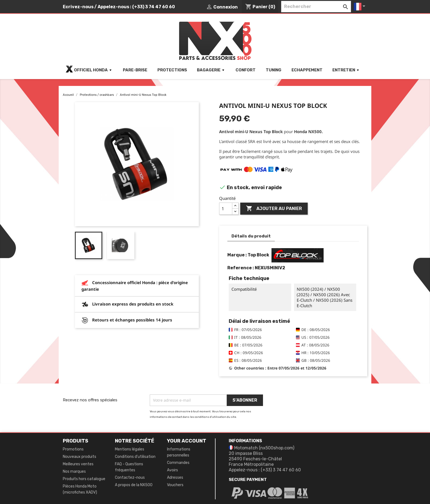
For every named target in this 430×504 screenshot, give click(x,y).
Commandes (178, 463)
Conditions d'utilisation (135, 457)
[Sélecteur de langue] (360, 7)
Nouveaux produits (80, 457)
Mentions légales (130, 449)
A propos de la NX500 (134, 485)
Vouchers (175, 485)
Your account (187, 441)
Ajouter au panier (274, 209)
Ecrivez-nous (78, 7)
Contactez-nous (130, 478)
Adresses (175, 478)
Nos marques (74, 471)
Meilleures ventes (78, 464)
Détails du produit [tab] (251, 236)
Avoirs (172, 470)
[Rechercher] (316, 7)
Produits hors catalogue (84, 479)
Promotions (73, 449)
